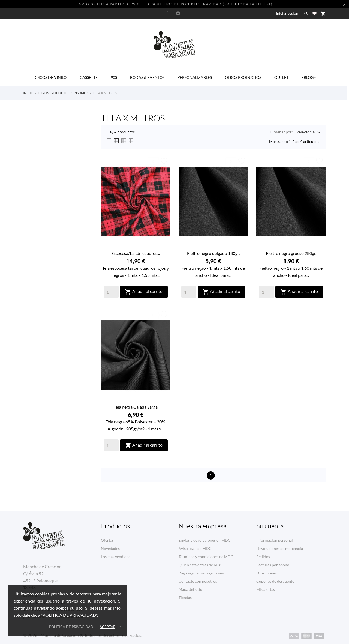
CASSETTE (89, 77)
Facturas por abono (273, 565)
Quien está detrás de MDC (201, 565)
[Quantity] (111, 292)
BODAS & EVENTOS (147, 77)
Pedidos (263, 557)
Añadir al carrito (144, 292)
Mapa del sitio (190, 589)
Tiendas (185, 597)
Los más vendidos (116, 557)
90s (114, 77)
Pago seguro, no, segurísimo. (202, 573)
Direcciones (267, 573)
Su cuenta (270, 526)
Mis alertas (266, 589)
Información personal (275, 540)
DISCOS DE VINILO (50, 77)
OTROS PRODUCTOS (243, 77)
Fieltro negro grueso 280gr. (291, 253)
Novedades (110, 548)
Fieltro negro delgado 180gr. (213, 253)
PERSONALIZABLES (195, 77)
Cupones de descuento (275, 581)
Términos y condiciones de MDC (206, 557)
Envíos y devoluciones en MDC (205, 540)
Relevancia (306, 132)
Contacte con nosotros (198, 581)
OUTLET (281, 77)
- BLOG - (309, 77)
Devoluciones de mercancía (280, 548)
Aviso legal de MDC (195, 548)
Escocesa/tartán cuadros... (136, 253)
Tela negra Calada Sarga (136, 407)
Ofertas (107, 540)
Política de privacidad (71, 627)
